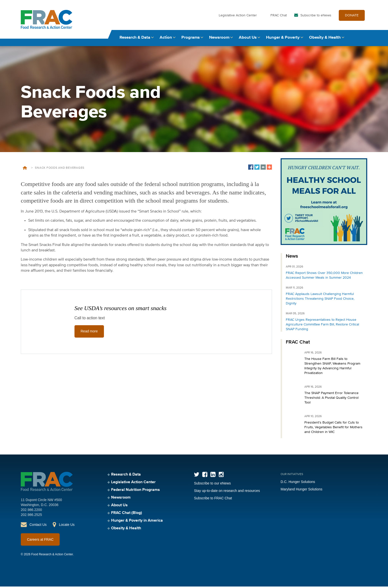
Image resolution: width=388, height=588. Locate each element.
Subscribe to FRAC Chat (213, 500)
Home (25, 169)
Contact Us (38, 526)
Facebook (205, 476)
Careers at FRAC (40, 541)
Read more (89, 333)
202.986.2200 (31, 511)
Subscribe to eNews (316, 17)
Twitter (197, 476)
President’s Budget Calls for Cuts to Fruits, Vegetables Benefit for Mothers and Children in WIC (333, 429)
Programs (191, 39)
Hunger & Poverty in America (137, 522)
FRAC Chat (279, 17)
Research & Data (135, 39)
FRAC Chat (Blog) (127, 514)
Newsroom (219, 39)
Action (166, 39)
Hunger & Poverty (283, 39)
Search (363, 39)
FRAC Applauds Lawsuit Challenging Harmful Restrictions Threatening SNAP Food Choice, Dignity (320, 300)
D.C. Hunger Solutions (298, 483)
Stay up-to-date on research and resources (227, 492)
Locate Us (67, 526)
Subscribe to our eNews (212, 485)
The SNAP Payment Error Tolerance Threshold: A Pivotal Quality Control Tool (331, 399)
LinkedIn (213, 476)
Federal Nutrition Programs (135, 491)
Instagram (221, 476)
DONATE (352, 17)
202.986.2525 (31, 516)
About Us (248, 39)
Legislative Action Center (238, 17)
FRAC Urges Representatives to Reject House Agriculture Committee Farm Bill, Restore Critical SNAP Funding (322, 326)
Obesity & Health (325, 39)
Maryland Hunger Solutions (302, 491)
